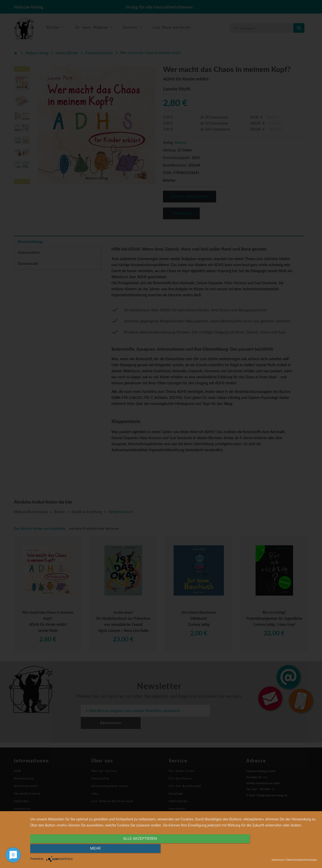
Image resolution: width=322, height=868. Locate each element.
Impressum (278, 860)
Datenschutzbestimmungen (301, 860)
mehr (274, 850)
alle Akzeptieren (131, 850)
